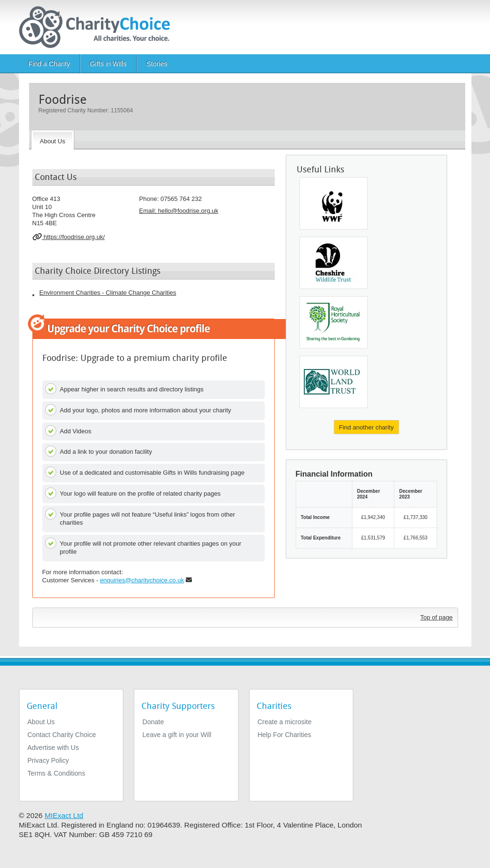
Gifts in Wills (108, 64)
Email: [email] (179, 211)
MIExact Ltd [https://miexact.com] (64, 815)
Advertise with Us (53, 748)
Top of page (437, 617)
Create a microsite (285, 722)
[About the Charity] (53, 140)
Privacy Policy (48, 760)
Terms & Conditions (56, 773)
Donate (153, 722)
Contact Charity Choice (62, 735)
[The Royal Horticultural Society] (334, 322)
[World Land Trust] (334, 382)
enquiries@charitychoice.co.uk (142, 580)
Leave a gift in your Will (177, 735)
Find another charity (366, 427)
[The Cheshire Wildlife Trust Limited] (334, 263)
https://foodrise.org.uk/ (69, 237)
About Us (41, 722)
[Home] (98, 27)
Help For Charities (285, 735)
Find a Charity (49, 64)
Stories (157, 64)
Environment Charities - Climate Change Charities (108, 293)
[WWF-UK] (334, 203)
